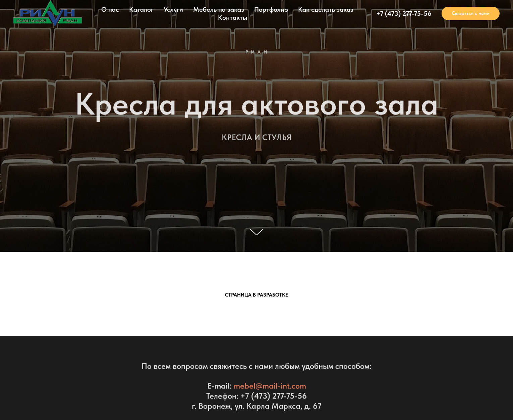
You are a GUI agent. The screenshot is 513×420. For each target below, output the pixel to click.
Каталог (141, 9)
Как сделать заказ (326, 9)
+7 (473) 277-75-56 (404, 13)
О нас (110, 9)
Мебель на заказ (219, 9)
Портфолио (271, 9)
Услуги (173, 9)
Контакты (233, 17)
